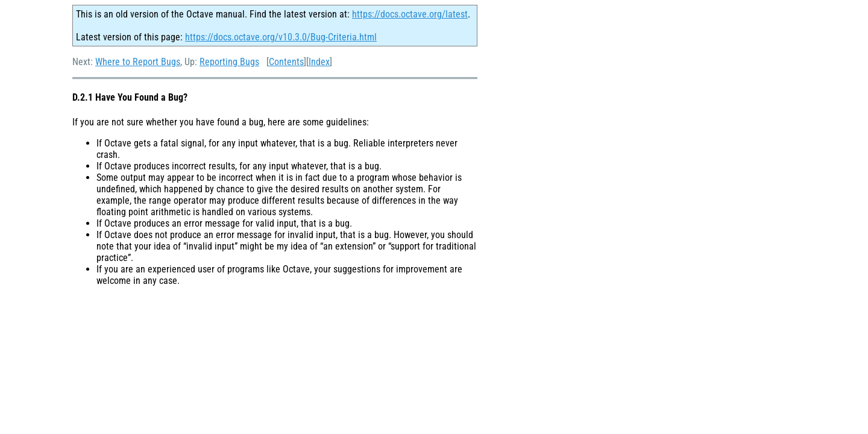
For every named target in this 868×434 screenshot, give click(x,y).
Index (319, 62)
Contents (286, 62)
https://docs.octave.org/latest (410, 14)
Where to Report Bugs (138, 62)
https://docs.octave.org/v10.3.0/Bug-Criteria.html (281, 37)
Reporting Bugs (229, 62)
